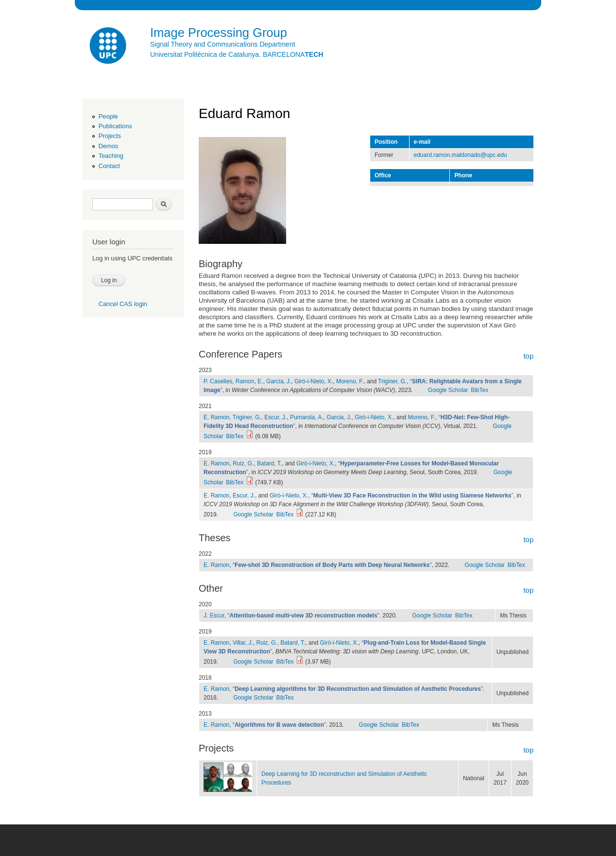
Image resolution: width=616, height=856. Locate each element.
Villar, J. (243, 643)
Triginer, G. (392, 381)
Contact (109, 166)
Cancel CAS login (123, 304)
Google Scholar (448, 390)
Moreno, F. (350, 381)
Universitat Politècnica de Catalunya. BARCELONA (237, 54)
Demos (108, 146)
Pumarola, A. (307, 417)
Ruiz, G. (243, 463)
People (108, 116)
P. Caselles (218, 381)
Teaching (111, 156)
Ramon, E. (249, 381)
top (528, 356)
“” (412, 496)
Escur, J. (275, 417)
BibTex (479, 390)
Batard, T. (269, 463)
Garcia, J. (279, 381)
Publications (115, 126)
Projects (110, 136)
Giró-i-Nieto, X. (314, 381)
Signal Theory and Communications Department (223, 44)
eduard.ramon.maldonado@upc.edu (461, 155)
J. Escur (214, 616)
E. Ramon (216, 417)
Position (386, 142)
